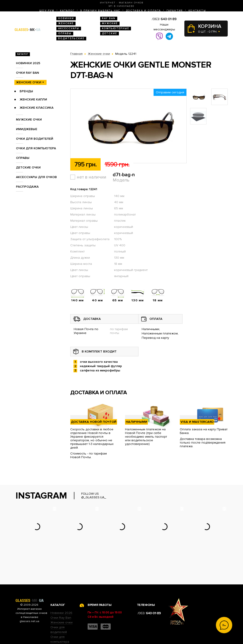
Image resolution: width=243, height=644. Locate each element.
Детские (110, 33)
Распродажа (27, 187)
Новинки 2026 (61, 585)
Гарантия (175, 11)
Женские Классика (37, 108)
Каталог (67, 11)
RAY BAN (109, 18)
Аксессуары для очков (36, 177)
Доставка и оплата (144, 11)
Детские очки (28, 167)
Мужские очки (29, 120)
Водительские (71, 38)
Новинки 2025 (28, 63)
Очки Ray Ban (61, 589)
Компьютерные (116, 28)
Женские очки (29, 82)
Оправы (65, 33)
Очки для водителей (35, 139)
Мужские (110, 23)
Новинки (66, 18)
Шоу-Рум (47, 11)
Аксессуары (69, 28)
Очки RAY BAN (27, 73)
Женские (66, 23)
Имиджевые (27, 129)
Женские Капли (33, 99)
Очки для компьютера (36, 148)
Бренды (26, 91)
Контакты (197, 11)
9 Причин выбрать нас (100, 11)
